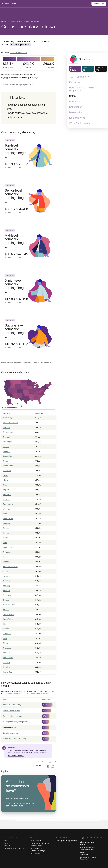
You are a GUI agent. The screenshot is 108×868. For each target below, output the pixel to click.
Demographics (77, 118)
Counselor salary (9, 727)
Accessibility (84, 855)
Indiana (6, 533)
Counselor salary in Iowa (28, 27)
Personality (75, 112)
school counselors (14, 694)
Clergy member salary (11, 710)
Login (6, 843)
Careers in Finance (36, 846)
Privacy (83, 852)
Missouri (6, 538)
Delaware (7, 523)
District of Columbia (10, 423)
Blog (6, 841)
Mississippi (7, 648)
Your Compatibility (79, 77)
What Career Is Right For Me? (40, 843)
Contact (83, 845)
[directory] (28, 108)
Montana (6, 662)
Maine (5, 571)
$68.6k (49, 65)
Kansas (6, 629)
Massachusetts (9, 432)
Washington (8, 442)
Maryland (7, 552)
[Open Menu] (47, 4)
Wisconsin (7, 495)
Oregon (6, 447)
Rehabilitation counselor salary (15, 739)
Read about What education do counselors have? (20, 805)
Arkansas (7, 653)
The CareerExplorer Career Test (15, 848)
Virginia (6, 490)
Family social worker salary (13, 716)
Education (75, 101)
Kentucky (7, 586)
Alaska (6, 480)
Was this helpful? (39, 766)
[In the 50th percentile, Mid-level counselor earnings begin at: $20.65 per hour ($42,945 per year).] (28, 246)
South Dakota (8, 619)
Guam (5, 461)
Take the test (99, 4)
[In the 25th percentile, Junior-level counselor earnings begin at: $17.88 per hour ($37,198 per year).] (28, 291)
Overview (74, 82)
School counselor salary (12, 705)
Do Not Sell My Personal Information (88, 858)
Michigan (7, 499)
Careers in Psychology (37, 851)
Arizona (6, 610)
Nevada (6, 528)
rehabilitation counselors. (40, 694)
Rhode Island (8, 466)
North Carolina (9, 547)
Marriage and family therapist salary (17, 722)
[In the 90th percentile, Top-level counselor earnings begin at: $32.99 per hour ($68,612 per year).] (28, 156)
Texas (5, 475)
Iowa (5, 638)
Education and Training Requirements (82, 89)
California (7, 427)
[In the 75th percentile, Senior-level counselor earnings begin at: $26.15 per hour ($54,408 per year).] (28, 201)
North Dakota (8, 519)
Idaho (5, 624)
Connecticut (8, 456)
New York (7, 437)
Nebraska (7, 562)
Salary (73, 96)
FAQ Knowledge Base (88, 847)
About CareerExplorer (87, 842)
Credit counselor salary (12, 733)
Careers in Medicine (36, 848)
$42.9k (28, 65)
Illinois (5, 514)
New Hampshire (9, 605)
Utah (5, 542)
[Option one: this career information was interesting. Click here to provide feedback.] (48, 766)
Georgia (6, 600)
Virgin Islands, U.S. (10, 566)
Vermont (6, 576)
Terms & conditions (87, 850)
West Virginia (8, 658)
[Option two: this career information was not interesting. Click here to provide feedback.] (53, 766)
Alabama (6, 590)
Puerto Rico (8, 672)
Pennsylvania (8, 504)
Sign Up (7, 846)
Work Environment (80, 123)
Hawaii (6, 557)
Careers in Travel (35, 853)
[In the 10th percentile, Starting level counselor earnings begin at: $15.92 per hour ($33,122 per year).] (28, 336)
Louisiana (7, 667)
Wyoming (7, 509)
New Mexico (8, 581)
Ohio (5, 485)
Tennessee (7, 595)
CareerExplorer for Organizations (66, 841)
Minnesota (7, 471)
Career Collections (36, 841)
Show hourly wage (18, 52)
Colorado (7, 451)
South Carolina (9, 614)
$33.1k (8, 65)
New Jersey (8, 418)
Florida (6, 643)
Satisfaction (76, 107)
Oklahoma (7, 634)
